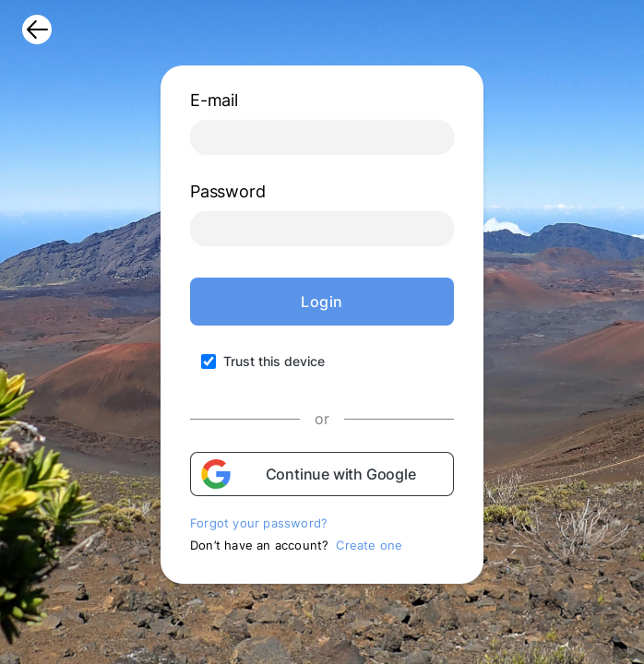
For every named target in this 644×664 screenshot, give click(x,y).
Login (322, 302)
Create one (369, 545)
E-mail (214, 100)
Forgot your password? (259, 523)
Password (227, 191)
